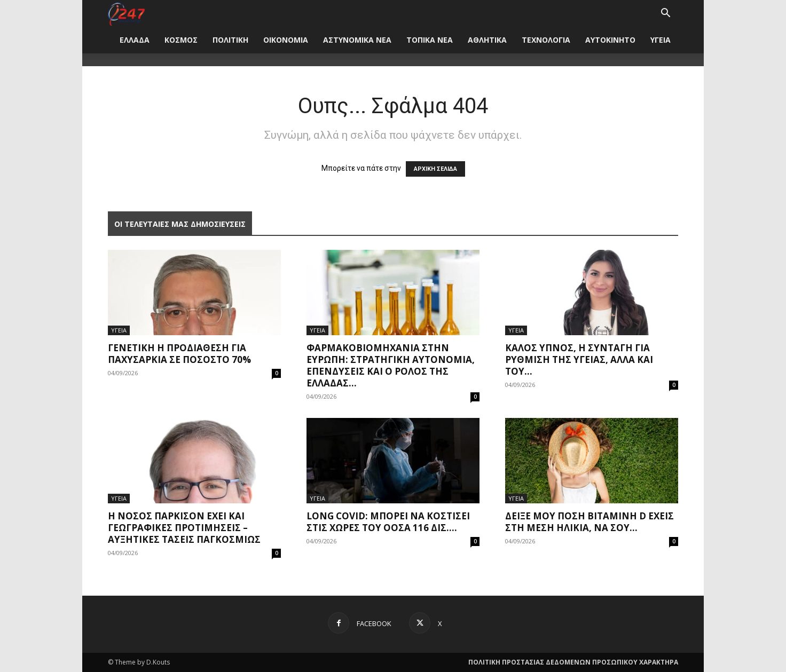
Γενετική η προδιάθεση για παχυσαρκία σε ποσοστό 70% (179, 354)
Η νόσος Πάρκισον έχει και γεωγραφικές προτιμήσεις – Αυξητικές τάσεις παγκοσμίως (184, 528)
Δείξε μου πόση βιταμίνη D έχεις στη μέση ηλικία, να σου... (589, 522)
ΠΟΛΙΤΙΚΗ (230, 40)
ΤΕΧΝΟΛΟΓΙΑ (546, 40)
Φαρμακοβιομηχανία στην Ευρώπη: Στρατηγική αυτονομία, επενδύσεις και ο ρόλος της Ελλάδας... (391, 365)
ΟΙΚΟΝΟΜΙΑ (286, 40)
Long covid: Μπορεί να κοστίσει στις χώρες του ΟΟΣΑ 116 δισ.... (388, 522)
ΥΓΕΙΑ (661, 40)
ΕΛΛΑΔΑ (135, 40)
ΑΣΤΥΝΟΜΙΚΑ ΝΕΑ (357, 40)
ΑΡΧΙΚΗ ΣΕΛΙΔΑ (435, 169)
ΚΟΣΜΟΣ (181, 40)
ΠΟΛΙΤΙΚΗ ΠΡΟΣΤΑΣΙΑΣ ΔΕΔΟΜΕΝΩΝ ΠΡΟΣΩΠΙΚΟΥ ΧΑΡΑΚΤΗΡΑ (573, 662)
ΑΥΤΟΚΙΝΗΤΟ (610, 40)
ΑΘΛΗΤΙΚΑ (487, 40)
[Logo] (126, 13)
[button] (665, 14)
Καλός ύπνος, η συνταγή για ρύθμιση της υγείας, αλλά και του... (579, 359)
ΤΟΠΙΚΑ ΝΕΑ (430, 40)
